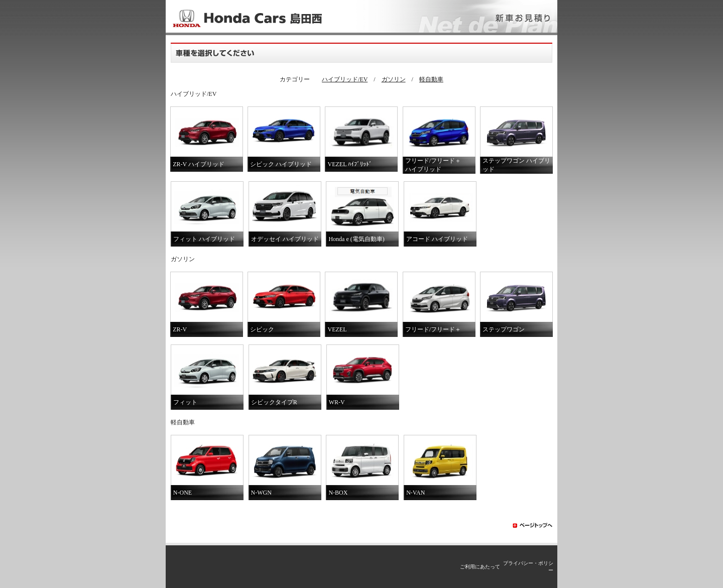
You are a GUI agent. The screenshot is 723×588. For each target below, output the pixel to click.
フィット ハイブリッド (204, 239)
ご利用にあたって (480, 567)
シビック (262, 329)
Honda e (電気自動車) (356, 239)
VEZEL (337, 329)
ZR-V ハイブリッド (199, 164)
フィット (185, 402)
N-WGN (261, 493)
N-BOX (338, 493)
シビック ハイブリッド (281, 164)
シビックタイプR (274, 402)
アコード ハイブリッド (437, 239)
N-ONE (183, 493)
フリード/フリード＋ (433, 329)
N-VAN (415, 493)
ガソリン (394, 79)
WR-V (337, 402)
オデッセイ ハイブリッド (285, 239)
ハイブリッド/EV (345, 79)
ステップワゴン (504, 329)
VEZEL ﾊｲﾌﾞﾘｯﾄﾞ (350, 164)
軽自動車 (431, 79)
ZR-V (180, 329)
